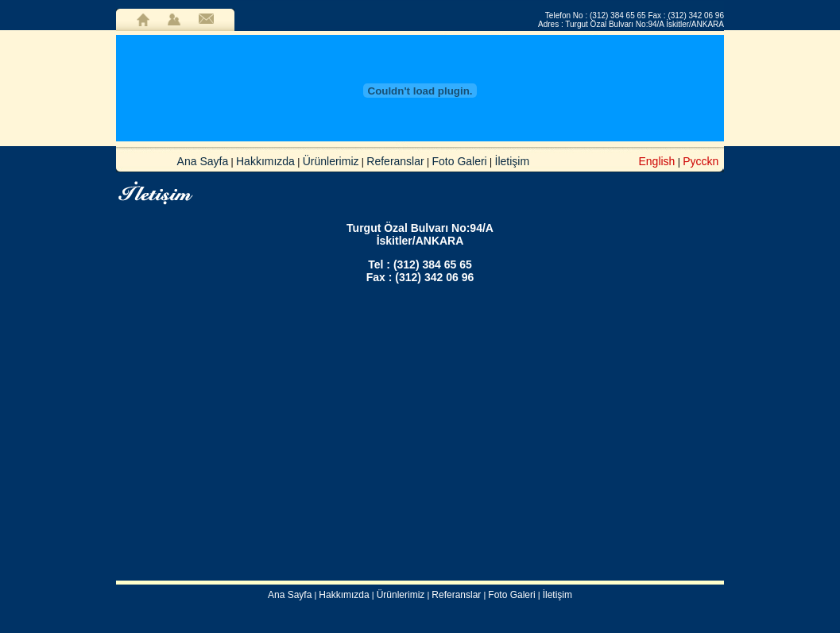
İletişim (513, 161)
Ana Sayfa (203, 161)
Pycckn (701, 161)
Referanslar (395, 161)
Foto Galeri (459, 161)
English (656, 161)
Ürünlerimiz (331, 161)
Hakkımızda (265, 161)
